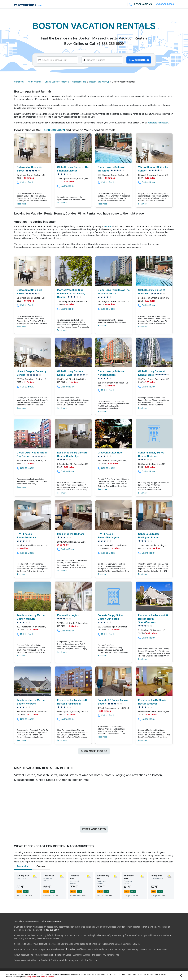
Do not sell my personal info (106, 955)
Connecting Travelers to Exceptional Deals (147, 949)
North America (35, 82)
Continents (19, 82)
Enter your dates (94, 829)
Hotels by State (64, 955)
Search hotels (139, 60)
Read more (21, 204)
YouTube (63, 960)
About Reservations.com (26, 955)
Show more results (94, 751)
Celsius (41, 866)
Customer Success (82, 955)
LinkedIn (84, 960)
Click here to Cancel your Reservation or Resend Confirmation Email (47, 944)
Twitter (55, 960)
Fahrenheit (23, 866)
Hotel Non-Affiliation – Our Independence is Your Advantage (96, 949)
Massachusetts (79, 82)
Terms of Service (47, 977)
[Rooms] (102, 60)
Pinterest (93, 960)
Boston (107, 226)
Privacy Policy (31, 977)
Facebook (46, 960)
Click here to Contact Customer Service (121, 944)
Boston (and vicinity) (99, 82)
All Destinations (47, 955)
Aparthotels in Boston (158, 123)
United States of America (57, 82)
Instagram (74, 960)
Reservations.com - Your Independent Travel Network (40, 949)
